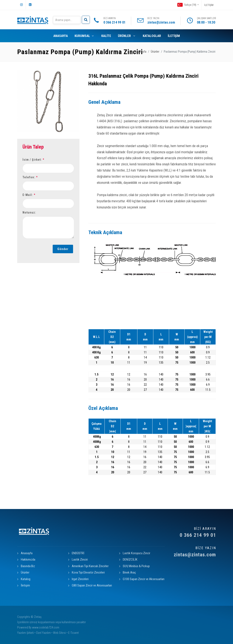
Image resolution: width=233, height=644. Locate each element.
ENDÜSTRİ (78, 553)
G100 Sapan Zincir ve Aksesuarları (144, 579)
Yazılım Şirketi (25, 633)
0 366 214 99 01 (193, 532)
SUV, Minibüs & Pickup (136, 566)
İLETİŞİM (209, 5)
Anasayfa (141, 52)
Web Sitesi (59, 633)
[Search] (67, 20)
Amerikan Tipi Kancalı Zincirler (90, 566)
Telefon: (30, 177)
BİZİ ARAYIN (114, 21)
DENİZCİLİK (130, 560)
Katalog (26, 579)
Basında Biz (28, 566)
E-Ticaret (73, 633)
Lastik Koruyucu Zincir (136, 553)
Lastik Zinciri (80, 560)
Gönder (63, 249)
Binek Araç (129, 572)
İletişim (25, 585)
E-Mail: (29, 195)
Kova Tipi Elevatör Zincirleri (88, 572)
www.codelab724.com (46, 627)
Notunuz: (29, 212)
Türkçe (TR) (188, 5)
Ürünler (155, 52)
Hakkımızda (28, 560)
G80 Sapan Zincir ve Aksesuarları (92, 585)
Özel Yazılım (43, 633)
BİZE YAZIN (161, 21)
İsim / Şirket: (33, 160)
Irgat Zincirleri (80, 579)
